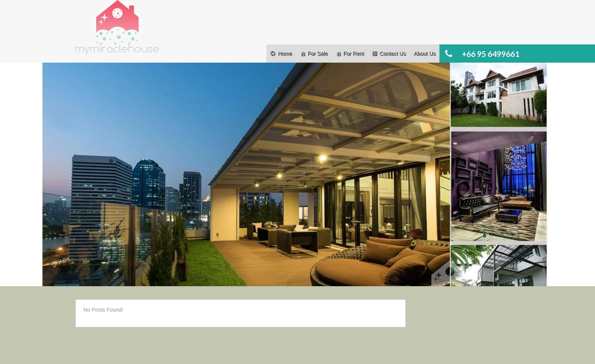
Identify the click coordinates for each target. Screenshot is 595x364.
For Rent (354, 54)
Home (285, 54)
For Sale (318, 54)
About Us (425, 54)
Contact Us (393, 54)
